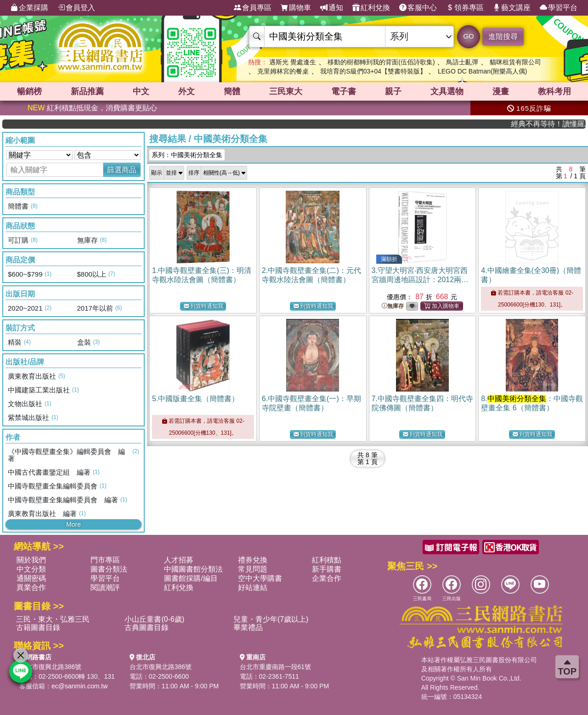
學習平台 (559, 8)
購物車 (296, 8)
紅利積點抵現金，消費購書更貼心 (92, 108)
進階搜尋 (503, 37)
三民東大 (286, 91)
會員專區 (253, 8)
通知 (332, 8)
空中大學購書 (260, 578)
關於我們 (31, 560)
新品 (87, 91)
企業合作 (327, 578)
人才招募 (179, 560)
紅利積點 (327, 560)
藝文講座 (512, 8)
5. (195, 399)
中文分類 (31, 569)
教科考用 (554, 91)
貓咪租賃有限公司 (515, 62)
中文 (141, 91)
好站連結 (253, 587)
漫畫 (501, 91)
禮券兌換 (253, 560)
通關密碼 (31, 578)
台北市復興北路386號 (50, 667)
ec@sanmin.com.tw (79, 686)
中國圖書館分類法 (193, 569)
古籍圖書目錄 (38, 627)
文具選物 (447, 91)
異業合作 (31, 587)
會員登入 (76, 8)
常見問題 (253, 569)
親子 (393, 91)
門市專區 (105, 560)
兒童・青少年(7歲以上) (271, 619)
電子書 (344, 91)
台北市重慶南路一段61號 (276, 667)
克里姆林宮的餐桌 (283, 71)
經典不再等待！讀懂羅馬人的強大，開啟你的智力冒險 (555, 124)
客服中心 (418, 8)
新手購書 (327, 569)
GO (468, 36)
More (73, 524)
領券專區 (465, 8)
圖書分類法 (109, 569)
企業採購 (29, 8)
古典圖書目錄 (147, 627)
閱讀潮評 (105, 587)
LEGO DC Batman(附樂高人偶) (482, 71)
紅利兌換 (371, 8)
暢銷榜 (29, 91)
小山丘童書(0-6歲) (154, 619)
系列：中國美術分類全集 (187, 155)
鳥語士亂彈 (462, 62)
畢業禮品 (248, 627)
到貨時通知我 (204, 306)
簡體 (232, 91)
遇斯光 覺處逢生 (293, 62)
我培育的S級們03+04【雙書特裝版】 (373, 71)
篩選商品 (122, 170)
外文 (187, 91)
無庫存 (393, 306)
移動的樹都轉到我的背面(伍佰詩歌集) (381, 62)
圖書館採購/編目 (191, 578)
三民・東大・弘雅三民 (53, 619)
